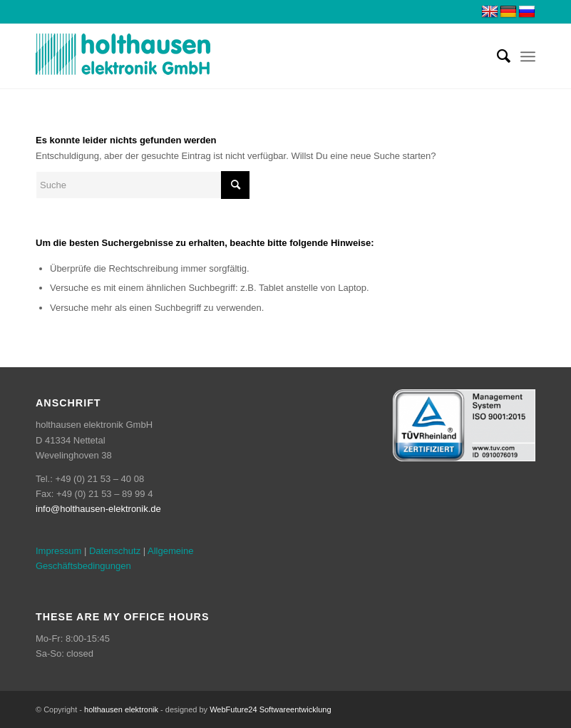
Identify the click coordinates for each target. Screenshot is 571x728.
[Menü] (528, 56)
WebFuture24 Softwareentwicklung (270, 709)
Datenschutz (115, 551)
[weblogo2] (123, 56)
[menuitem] (497, 56)
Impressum (58, 551)
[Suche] (497, 56)
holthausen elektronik (121, 709)
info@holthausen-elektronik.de (98, 509)
